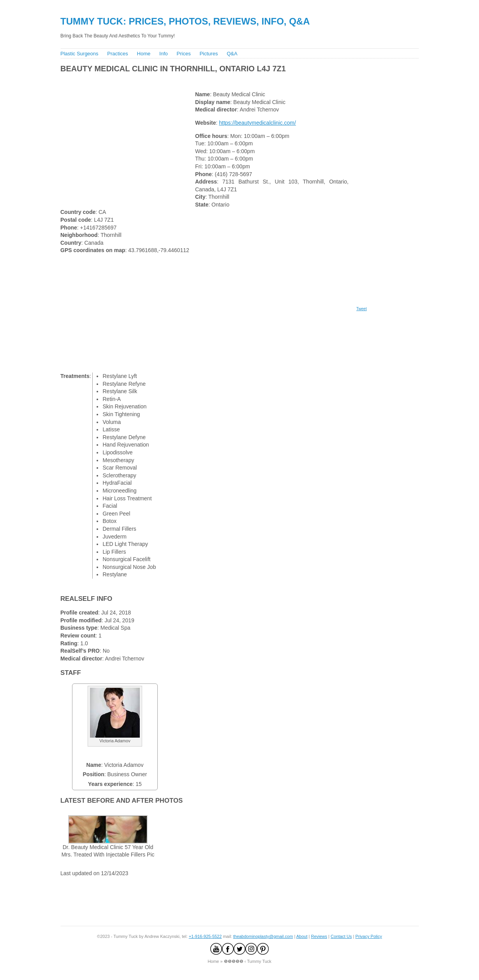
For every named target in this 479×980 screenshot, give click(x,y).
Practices (117, 54)
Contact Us (341, 936)
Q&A (232, 54)
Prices (184, 54)
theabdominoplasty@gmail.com (263, 936)
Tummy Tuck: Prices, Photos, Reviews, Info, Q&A (185, 21)
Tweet (362, 309)
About (302, 936)
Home (144, 54)
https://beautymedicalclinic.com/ (257, 123)
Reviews (319, 936)
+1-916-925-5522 (205, 936)
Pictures (209, 54)
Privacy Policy (368, 936)
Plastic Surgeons (79, 54)
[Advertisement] (200, 80)
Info (164, 54)
